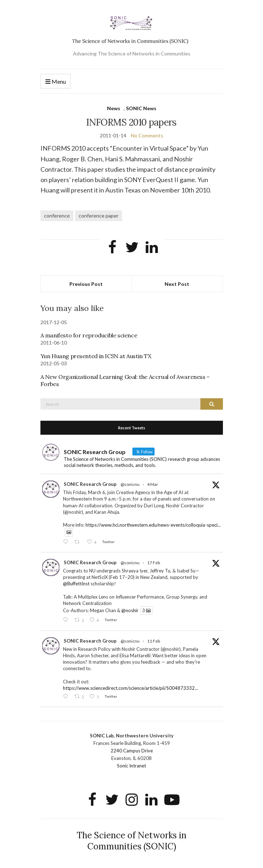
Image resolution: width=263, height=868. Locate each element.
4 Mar (153, 484)
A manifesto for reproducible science (89, 335)
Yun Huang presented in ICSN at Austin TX (96, 356)
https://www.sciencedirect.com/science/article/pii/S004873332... (130, 688)
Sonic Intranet (131, 766)
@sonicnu (130, 484)
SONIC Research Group (90, 484)
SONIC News (141, 108)
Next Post (177, 284)
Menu (56, 82)
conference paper (99, 216)
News (114, 108)
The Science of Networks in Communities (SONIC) (131, 841)
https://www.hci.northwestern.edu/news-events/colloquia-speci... (153, 525)
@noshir (130, 610)
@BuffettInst (76, 584)
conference (57, 216)
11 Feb (154, 641)
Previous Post (86, 284)
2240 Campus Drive (132, 751)
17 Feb (154, 563)
